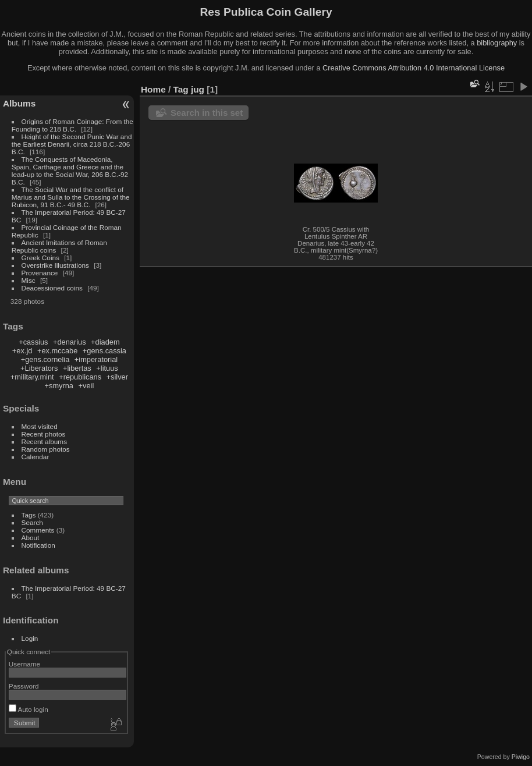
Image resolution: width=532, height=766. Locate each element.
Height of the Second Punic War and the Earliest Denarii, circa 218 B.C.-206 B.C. (72, 144)
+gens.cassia (104, 351)
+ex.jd (22, 351)
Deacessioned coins (52, 288)
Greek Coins (40, 258)
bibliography (497, 43)
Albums (19, 103)
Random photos (46, 449)
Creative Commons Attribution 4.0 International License (414, 68)
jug (198, 89)
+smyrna (59, 386)
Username (24, 664)
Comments (38, 530)
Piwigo (521, 757)
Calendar (36, 457)
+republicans (80, 377)
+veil (86, 386)
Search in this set (207, 113)
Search (32, 522)
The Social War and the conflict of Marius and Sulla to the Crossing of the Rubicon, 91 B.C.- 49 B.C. (71, 197)
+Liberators (39, 368)
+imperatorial (96, 359)
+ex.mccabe (57, 351)
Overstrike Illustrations (55, 265)
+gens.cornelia (45, 359)
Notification (38, 545)
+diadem (105, 342)
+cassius (33, 342)
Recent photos (44, 434)
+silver (117, 377)
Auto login (29, 709)
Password (24, 686)
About (31, 538)
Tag (181, 89)
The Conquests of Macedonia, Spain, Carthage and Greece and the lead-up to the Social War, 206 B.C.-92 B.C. (70, 171)
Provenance (40, 273)
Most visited (40, 426)
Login (30, 638)
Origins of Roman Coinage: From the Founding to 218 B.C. (72, 125)
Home (153, 89)
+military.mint (32, 377)
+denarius (70, 342)
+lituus (107, 368)
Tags (29, 515)
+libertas (77, 368)
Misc (29, 280)
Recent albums (44, 441)
